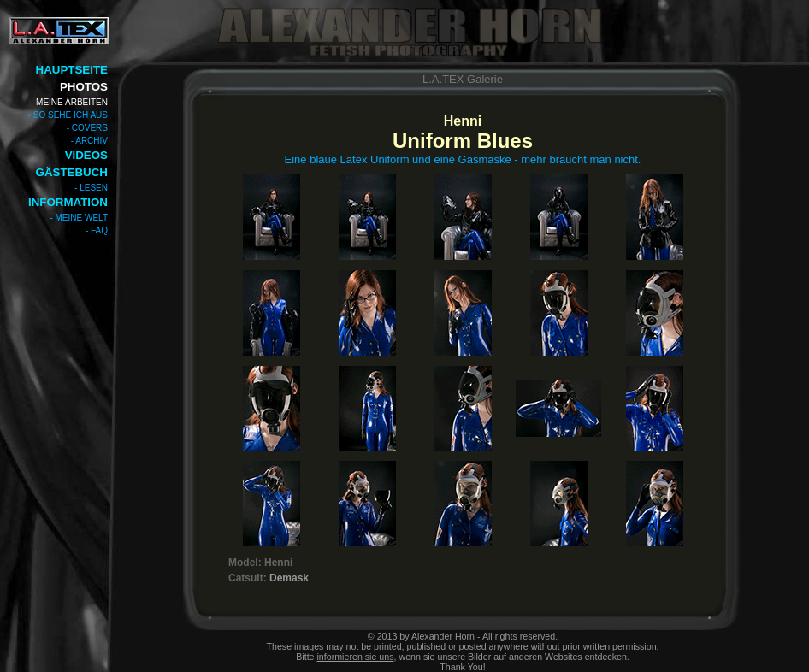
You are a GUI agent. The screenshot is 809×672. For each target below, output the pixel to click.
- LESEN (91, 188)
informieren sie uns (356, 657)
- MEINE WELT (79, 218)
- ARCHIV (89, 141)
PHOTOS (84, 87)
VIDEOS (86, 155)
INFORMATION (68, 202)
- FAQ (97, 230)
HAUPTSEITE (72, 70)
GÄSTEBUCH (72, 172)
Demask (289, 578)
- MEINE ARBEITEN (69, 102)
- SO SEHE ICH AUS (68, 115)
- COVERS (87, 128)
